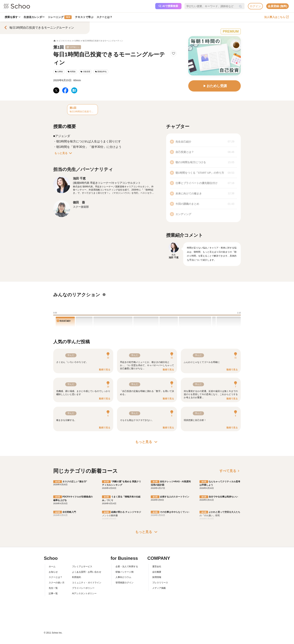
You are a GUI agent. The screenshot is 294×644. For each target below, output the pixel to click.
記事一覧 (53, 593)
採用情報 (157, 577)
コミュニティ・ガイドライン (87, 583)
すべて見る (230, 471)
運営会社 (157, 567)
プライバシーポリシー (83, 588)
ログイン (255, 6)
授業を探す (13, 17)
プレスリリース (160, 583)
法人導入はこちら (276, 17)
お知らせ (53, 572)
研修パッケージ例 (124, 572)
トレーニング (60, 17)
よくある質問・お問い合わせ (87, 572)
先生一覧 (53, 588)
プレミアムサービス (82, 567)
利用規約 (76, 577)
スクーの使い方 (57, 583)
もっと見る (64, 153)
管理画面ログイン (124, 583)
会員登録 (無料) (277, 6)
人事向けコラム (123, 577)
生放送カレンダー (34, 17)
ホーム (52, 567)
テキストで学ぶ (85, 17)
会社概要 (157, 572)
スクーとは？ (105, 17)
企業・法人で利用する (127, 567)
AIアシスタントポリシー (84, 593)
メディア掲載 (159, 588)
